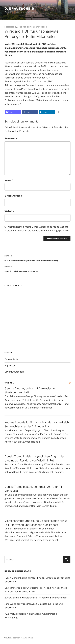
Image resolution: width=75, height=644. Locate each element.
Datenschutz (11, 359)
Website (9, 211)
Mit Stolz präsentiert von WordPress (19, 638)
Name (9, 180)
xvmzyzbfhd (11, 598)
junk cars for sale (13, 588)
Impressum (10, 366)
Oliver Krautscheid (37, 27)
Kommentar (12, 138)
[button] (13, 112)
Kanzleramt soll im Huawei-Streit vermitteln (44, 598)
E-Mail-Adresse (14, 196)
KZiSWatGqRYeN (14, 614)
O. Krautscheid (19, 9)
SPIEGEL (9, 383)
